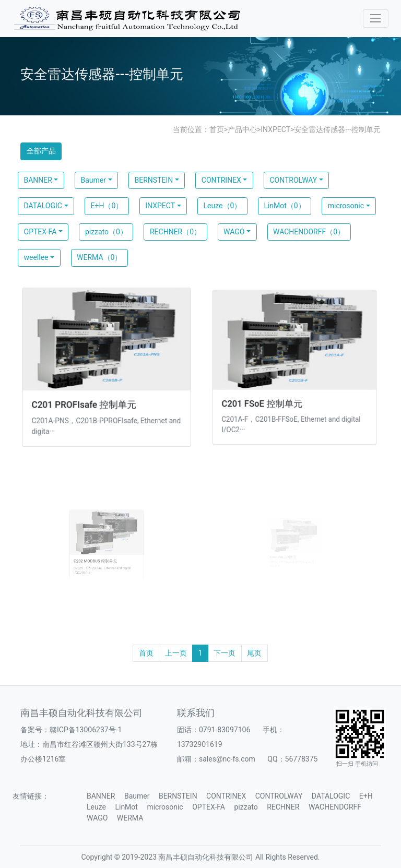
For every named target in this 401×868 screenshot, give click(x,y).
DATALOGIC (43, 206)
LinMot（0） (284, 206)
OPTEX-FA (40, 232)
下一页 (225, 653)
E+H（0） (107, 206)
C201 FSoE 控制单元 (264, 401)
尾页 (254, 653)
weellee (36, 257)
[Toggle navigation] (376, 19)
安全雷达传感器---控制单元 (337, 129)
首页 (217, 129)
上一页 (176, 653)
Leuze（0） (223, 206)
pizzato (246, 807)
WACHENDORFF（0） (309, 232)
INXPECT (275, 129)
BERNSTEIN (154, 180)
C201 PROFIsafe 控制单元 (85, 403)
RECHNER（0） (175, 232)
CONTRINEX (221, 180)
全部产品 (41, 151)
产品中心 (242, 129)
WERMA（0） (99, 257)
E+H (366, 796)
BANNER (38, 180)
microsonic (346, 206)
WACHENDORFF (335, 807)
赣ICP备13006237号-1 (86, 730)
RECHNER (283, 807)
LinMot (126, 807)
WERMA (130, 818)
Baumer (93, 180)
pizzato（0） (106, 232)
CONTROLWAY (293, 180)
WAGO (234, 232)
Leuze (96, 807)
